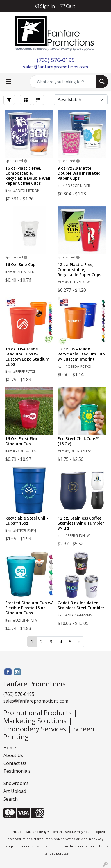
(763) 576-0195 (56, 60)
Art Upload (15, 791)
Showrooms (16, 783)
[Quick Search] (63, 82)
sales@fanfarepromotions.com (55, 67)
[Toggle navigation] (9, 82)
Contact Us (15, 763)
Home (10, 748)
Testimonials (17, 771)
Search (11, 799)
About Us (13, 755)
